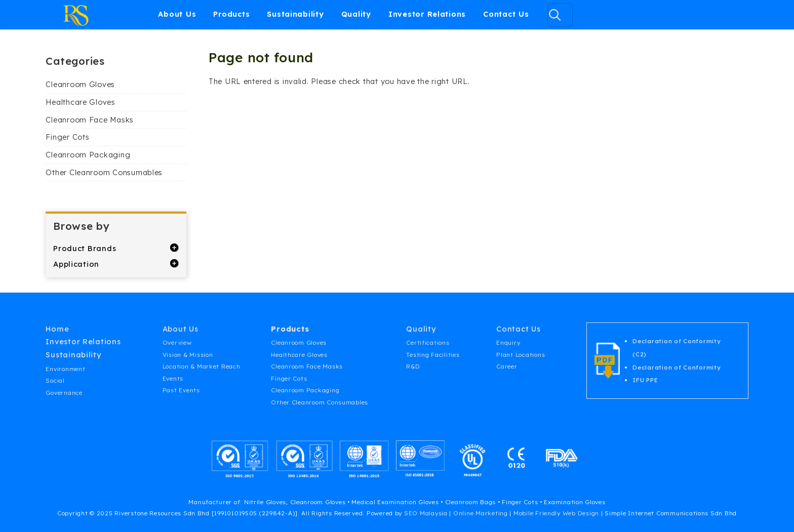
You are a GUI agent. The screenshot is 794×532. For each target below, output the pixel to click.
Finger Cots (67, 137)
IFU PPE (645, 380)
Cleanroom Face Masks (90, 120)
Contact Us (506, 14)
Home (57, 329)
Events (173, 378)
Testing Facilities (433, 355)
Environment (65, 369)
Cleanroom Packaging (88, 155)
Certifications (428, 342)
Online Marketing (481, 513)
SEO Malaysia (426, 513)
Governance (64, 393)
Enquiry (508, 342)
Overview (177, 342)
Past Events (181, 390)
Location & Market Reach (202, 366)
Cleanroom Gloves (80, 84)
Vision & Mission (188, 355)
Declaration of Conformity (677, 367)
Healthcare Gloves (80, 102)
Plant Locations (521, 355)
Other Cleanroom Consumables (104, 172)
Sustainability (295, 14)
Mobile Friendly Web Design (556, 513)
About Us (177, 14)
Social (55, 380)
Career (507, 366)
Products (231, 14)
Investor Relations (427, 14)
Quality (356, 14)
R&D (413, 366)
